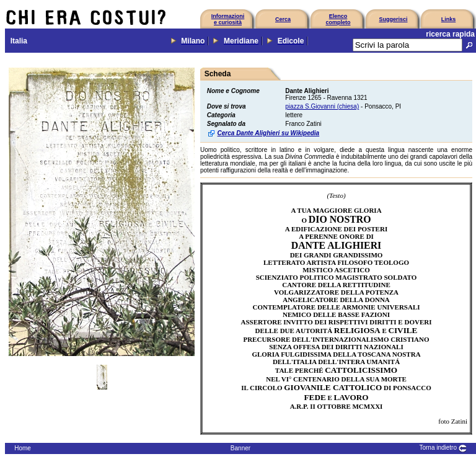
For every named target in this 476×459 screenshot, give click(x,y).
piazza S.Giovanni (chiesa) (322, 106)
